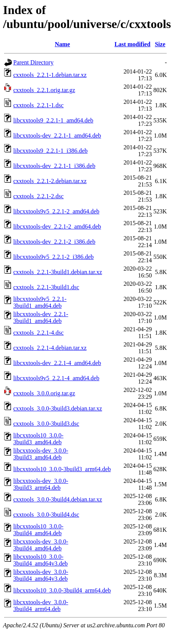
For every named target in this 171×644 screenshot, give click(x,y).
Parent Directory (33, 62)
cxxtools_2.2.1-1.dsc (38, 105)
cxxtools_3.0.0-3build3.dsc (46, 424)
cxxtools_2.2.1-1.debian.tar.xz (50, 75)
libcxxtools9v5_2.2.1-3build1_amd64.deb (40, 302)
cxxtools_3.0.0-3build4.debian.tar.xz (58, 499)
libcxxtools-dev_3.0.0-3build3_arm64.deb (41, 484)
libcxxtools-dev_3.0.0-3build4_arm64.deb (41, 606)
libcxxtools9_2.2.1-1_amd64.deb (53, 120)
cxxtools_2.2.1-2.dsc (38, 196)
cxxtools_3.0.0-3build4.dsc (46, 515)
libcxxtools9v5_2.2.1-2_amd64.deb (56, 211)
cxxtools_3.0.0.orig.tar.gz (44, 393)
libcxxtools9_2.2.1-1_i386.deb (50, 151)
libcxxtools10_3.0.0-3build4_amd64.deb (38, 530)
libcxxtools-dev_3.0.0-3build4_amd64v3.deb (41, 575)
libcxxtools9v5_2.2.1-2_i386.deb (53, 257)
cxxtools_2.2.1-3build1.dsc (46, 287)
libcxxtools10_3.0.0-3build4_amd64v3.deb (41, 560)
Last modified (133, 44)
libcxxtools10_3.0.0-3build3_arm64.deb (62, 469)
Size (160, 44)
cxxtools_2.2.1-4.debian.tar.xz (50, 348)
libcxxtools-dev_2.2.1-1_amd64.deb (57, 136)
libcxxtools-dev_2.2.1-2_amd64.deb (57, 226)
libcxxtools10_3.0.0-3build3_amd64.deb (38, 439)
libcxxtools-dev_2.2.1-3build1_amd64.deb (41, 317)
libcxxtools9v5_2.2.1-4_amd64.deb (56, 378)
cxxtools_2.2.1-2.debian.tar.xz (50, 181)
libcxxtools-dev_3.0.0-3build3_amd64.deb (41, 454)
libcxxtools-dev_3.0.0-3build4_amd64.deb (41, 545)
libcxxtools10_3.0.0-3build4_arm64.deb (62, 590)
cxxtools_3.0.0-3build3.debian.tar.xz (58, 408)
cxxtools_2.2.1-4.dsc (38, 333)
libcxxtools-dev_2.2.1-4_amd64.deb (57, 363)
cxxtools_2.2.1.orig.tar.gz (44, 90)
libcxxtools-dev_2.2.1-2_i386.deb (54, 242)
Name (63, 44)
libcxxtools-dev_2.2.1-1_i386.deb (54, 166)
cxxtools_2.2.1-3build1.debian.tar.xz (58, 272)
